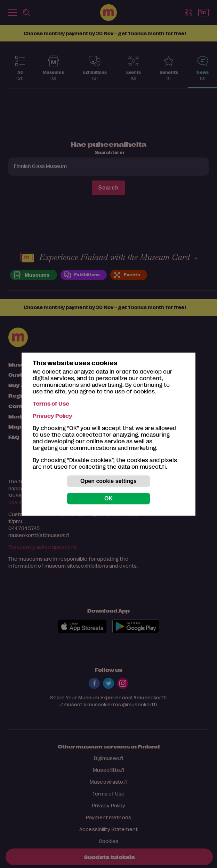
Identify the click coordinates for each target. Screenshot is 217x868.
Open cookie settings (108, 481)
